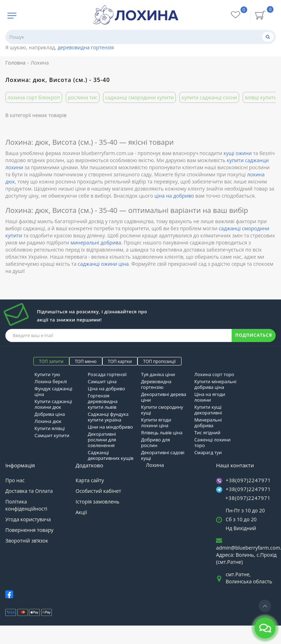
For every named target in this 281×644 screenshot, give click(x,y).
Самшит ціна (102, 381)
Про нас (15, 480)
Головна (15, 63)
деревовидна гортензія (86, 47)
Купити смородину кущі (162, 410)
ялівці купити (261, 97)
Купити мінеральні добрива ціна (215, 384)
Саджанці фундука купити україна (108, 417)
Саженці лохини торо (212, 442)
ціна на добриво (174, 196)
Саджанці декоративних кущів (111, 455)
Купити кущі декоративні (208, 410)
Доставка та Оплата (29, 491)
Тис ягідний (207, 433)
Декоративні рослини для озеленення (102, 440)
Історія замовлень (98, 502)
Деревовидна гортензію (156, 384)
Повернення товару (29, 530)
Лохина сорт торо (214, 374)
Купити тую (47, 374)
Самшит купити (52, 435)
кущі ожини (237, 153)
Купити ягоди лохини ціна (156, 423)
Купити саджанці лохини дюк (53, 404)
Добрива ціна (50, 414)
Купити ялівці (50, 428)
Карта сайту (90, 480)
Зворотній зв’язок (27, 541)
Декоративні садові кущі (163, 455)
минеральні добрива (96, 243)
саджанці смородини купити (139, 97)
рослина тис (83, 97)
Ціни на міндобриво (110, 427)
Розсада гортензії (107, 374)
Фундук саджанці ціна (53, 391)
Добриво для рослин (155, 442)
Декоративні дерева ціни (164, 397)
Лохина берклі (51, 381)
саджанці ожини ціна (103, 264)
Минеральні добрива (208, 423)
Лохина (155, 465)
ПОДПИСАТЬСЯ (254, 335)
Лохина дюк (48, 421)
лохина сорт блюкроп (34, 97)
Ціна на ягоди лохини (210, 397)
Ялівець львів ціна (162, 433)
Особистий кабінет (98, 491)
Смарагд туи (208, 452)
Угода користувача (28, 519)
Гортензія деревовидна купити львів (103, 401)
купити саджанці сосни (209, 97)
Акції (81, 512)
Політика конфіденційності (26, 505)
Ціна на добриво (106, 389)
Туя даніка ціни (158, 374)
